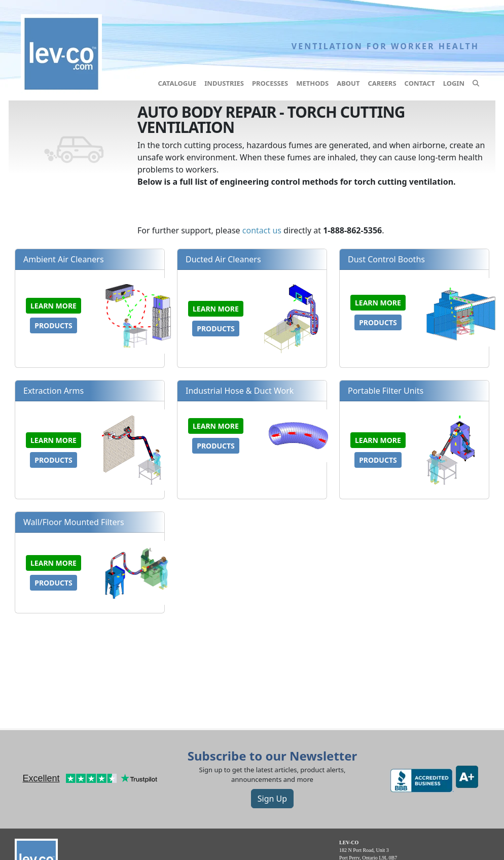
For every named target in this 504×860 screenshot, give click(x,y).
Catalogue (177, 83)
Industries (224, 83)
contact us (262, 230)
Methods (312, 83)
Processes (270, 83)
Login (454, 83)
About (348, 83)
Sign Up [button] (272, 799)
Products (53, 325)
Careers (382, 83)
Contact (420, 83)
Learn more (53, 306)
